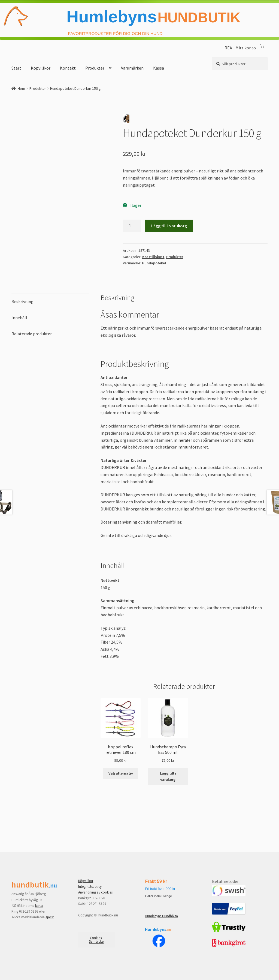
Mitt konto (246, 48)
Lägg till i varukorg (169, 226)
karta (39, 906)
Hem (21, 88)
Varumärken (132, 68)
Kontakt (68, 68)
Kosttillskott (153, 257)
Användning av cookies (95, 892)
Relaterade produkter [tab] (32, 334)
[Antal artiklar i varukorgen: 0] (262, 46)
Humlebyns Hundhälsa (161, 916)
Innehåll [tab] (19, 318)
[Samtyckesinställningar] (97, 940)
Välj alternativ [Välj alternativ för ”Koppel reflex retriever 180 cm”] (121, 773)
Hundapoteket (154, 263)
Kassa (159, 68)
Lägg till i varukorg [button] (168, 776)
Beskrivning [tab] (22, 301)
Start (16, 68)
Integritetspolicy (90, 887)
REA (230, 48)
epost (50, 917)
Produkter (95, 68)
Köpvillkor (41, 68)
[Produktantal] (132, 226)
